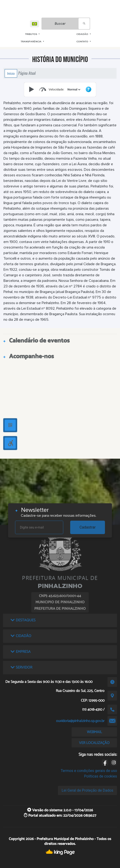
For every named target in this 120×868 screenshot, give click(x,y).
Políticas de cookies (101, 776)
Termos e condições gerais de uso (89, 771)
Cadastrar (88, 527)
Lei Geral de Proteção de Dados (87, 790)
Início (11, 73)
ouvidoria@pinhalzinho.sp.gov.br (80, 721)
